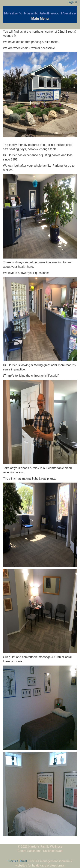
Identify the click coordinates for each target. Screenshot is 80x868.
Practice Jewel (17, 861)
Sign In (72, 2)
